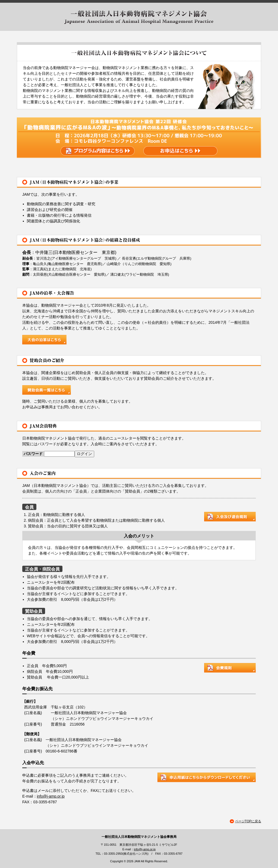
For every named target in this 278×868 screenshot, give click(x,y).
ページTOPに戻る (248, 821)
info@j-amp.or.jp (51, 796)
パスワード (33, 454)
